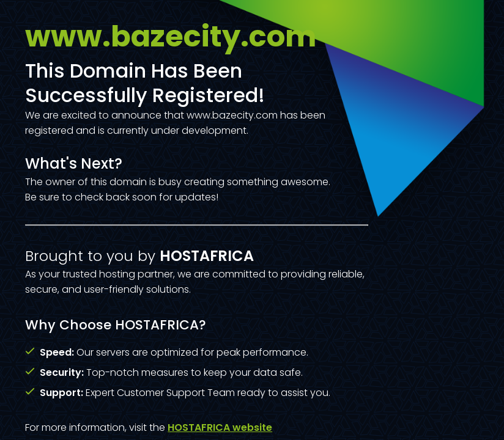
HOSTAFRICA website (220, 427)
